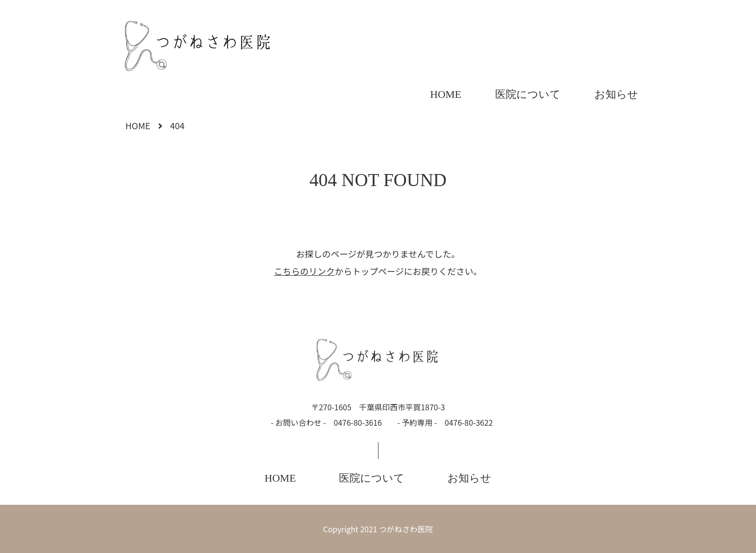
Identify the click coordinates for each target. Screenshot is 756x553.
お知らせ (616, 94)
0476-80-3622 (469, 422)
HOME (446, 94)
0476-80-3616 (358, 422)
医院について (528, 94)
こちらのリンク (304, 271)
